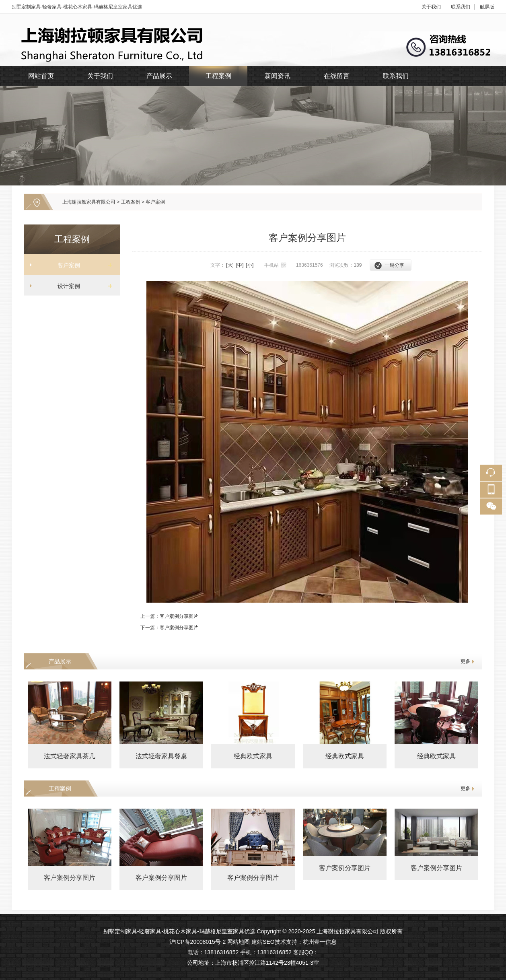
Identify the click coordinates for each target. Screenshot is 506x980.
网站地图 (239, 942)
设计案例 (69, 286)
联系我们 (461, 7)
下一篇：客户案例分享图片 (169, 628)
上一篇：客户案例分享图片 (169, 616)
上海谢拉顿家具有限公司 (89, 202)
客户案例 (155, 202)
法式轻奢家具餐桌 (161, 756)
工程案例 (218, 76)
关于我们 (431, 7)
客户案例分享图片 (70, 878)
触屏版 (487, 7)
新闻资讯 (278, 76)
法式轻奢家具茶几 (70, 756)
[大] (230, 265)
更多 (465, 661)
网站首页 (41, 76)
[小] (250, 265)
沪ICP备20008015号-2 (197, 942)
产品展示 (159, 76)
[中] (240, 265)
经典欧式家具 (253, 756)
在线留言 (337, 76)
